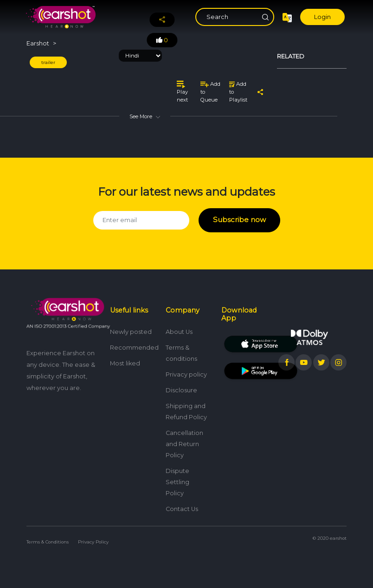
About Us (179, 327)
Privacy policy (186, 369)
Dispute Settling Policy (177, 477)
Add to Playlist (238, 92)
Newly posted (131, 327)
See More (145, 116)
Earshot (38, 43)
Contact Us (182, 504)
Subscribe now (239, 218)
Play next (182, 92)
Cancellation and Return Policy (184, 439)
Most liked (125, 358)
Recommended (134, 342)
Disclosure (181, 385)
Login (322, 17)
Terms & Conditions (48, 537)
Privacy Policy (93, 537)
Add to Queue (210, 92)
